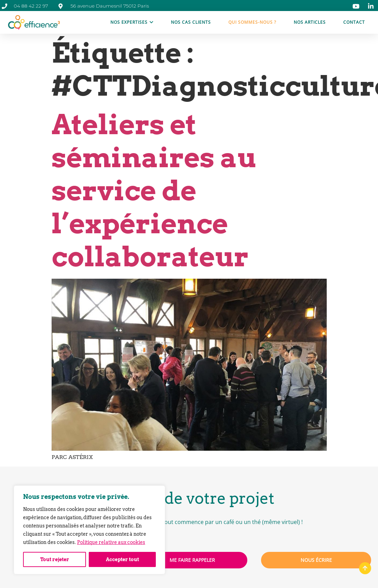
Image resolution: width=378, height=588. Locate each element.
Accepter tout (122, 559)
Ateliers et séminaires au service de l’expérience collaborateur (154, 190)
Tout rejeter (55, 559)
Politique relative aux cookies (111, 542)
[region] (89, 530)
